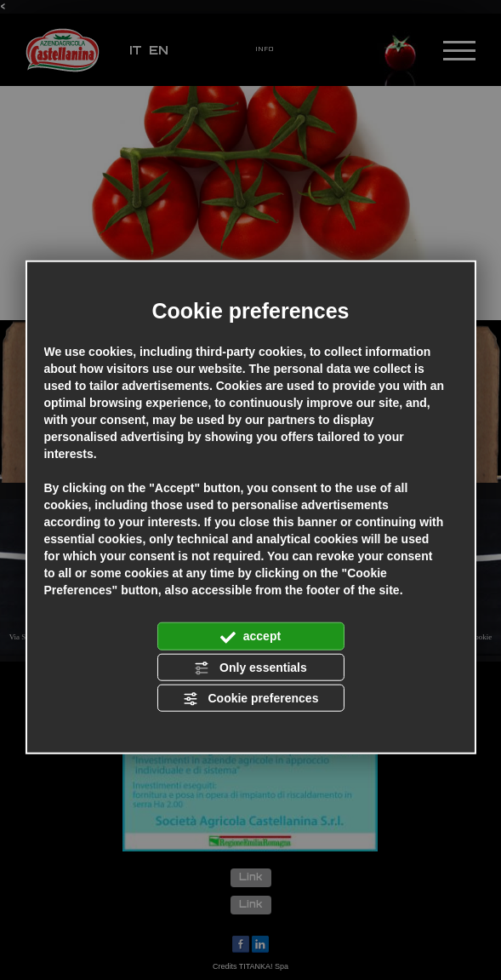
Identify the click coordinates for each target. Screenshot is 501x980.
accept (250, 637)
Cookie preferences (251, 699)
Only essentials (250, 668)
